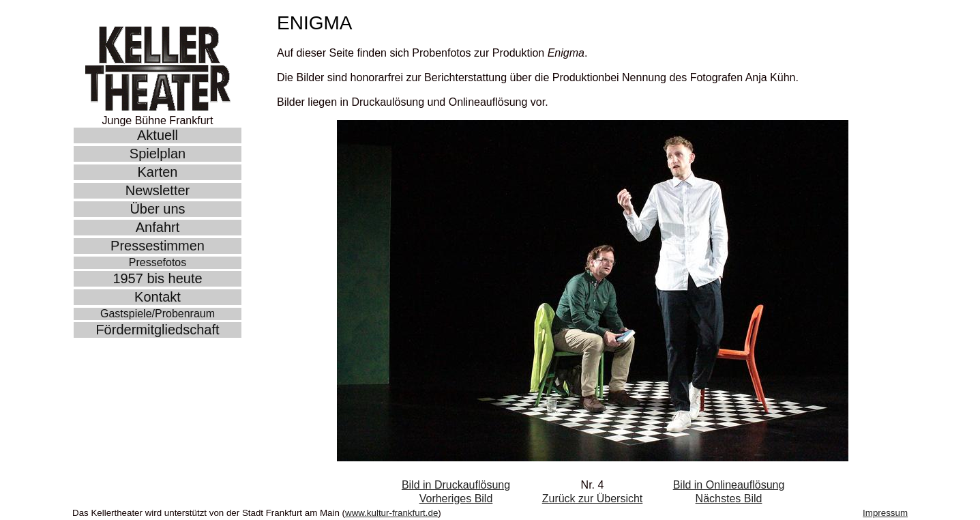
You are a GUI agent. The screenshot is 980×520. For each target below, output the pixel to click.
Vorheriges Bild (456, 499)
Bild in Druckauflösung (456, 485)
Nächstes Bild (729, 499)
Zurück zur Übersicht (593, 499)
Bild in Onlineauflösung (729, 485)
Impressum (885, 513)
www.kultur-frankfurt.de (391, 513)
